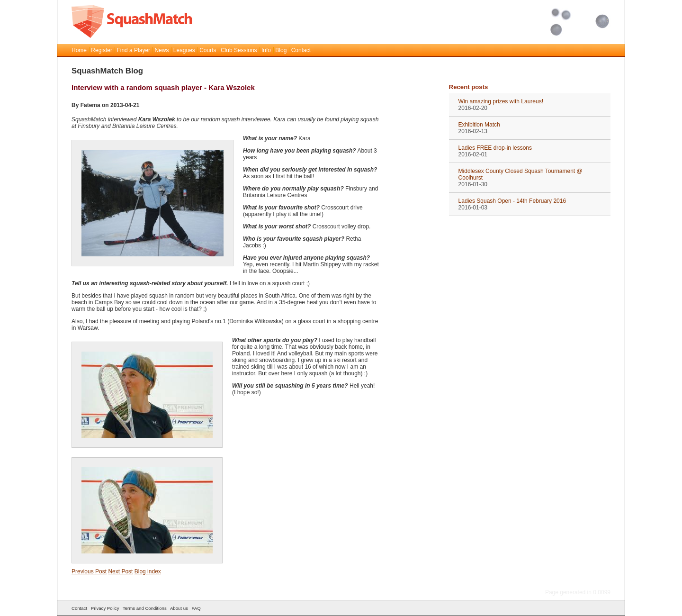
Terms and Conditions (145, 608)
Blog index (148, 571)
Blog (281, 50)
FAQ (196, 608)
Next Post (120, 571)
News (162, 50)
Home (79, 50)
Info (266, 50)
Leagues (184, 50)
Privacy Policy (105, 608)
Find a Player (133, 50)
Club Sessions (239, 50)
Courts (208, 50)
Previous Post (89, 571)
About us (179, 608)
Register (102, 50)
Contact (301, 50)
